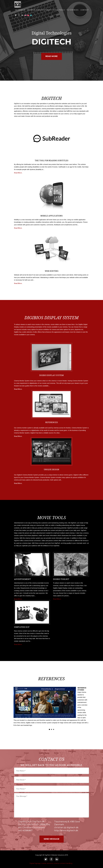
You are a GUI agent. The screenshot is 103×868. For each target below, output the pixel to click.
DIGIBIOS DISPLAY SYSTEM (39, 10)
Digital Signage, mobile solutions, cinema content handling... (51, 863)
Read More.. (18, 173)
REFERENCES (73, 10)
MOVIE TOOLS (59, 10)
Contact (85, 10)
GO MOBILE (20, 10)
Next (86, 707)
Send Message (52, 839)
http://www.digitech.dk (66, 830)
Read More (52, 56)
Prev (17, 707)
